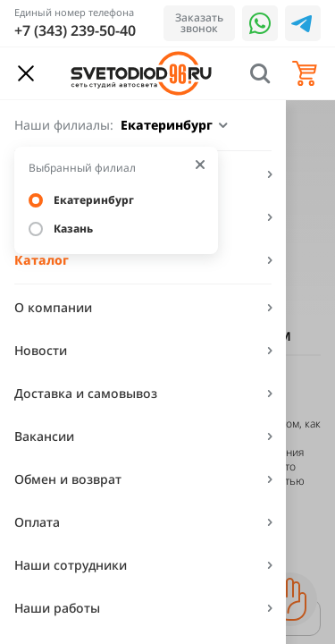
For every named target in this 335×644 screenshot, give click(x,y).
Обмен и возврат (68, 479)
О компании (53, 307)
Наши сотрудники (71, 565)
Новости (41, 350)
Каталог (42, 260)
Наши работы (57, 608)
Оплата (37, 522)
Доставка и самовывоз (86, 393)
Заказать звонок (199, 23)
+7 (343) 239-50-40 (75, 30)
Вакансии (44, 436)
